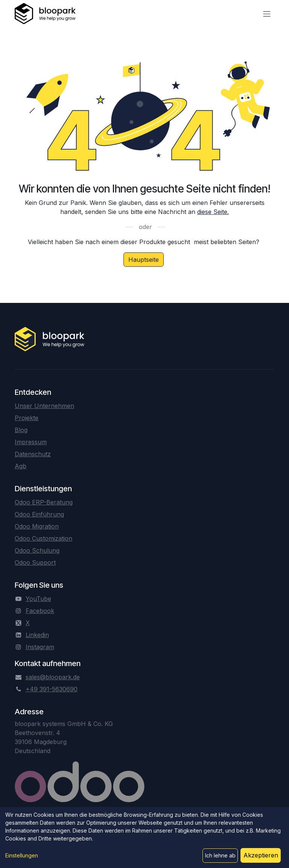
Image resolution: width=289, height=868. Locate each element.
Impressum (31, 442)
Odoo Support (35, 562)
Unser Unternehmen (44, 406)
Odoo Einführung (39, 514)
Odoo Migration (37, 526)
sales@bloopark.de (53, 677)
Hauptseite (144, 260)
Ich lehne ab (220, 855)
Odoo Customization (43, 538)
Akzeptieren (261, 855)
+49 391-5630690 (52, 689)
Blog (21, 430)
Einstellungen (22, 855)
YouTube (38, 599)
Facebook (40, 611)
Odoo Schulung (37, 550)
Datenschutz (33, 454)
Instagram (40, 647)
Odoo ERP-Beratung (44, 502)
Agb (21, 466)
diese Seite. (213, 212)
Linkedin (37, 635)
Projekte (27, 418)
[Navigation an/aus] (267, 14)
